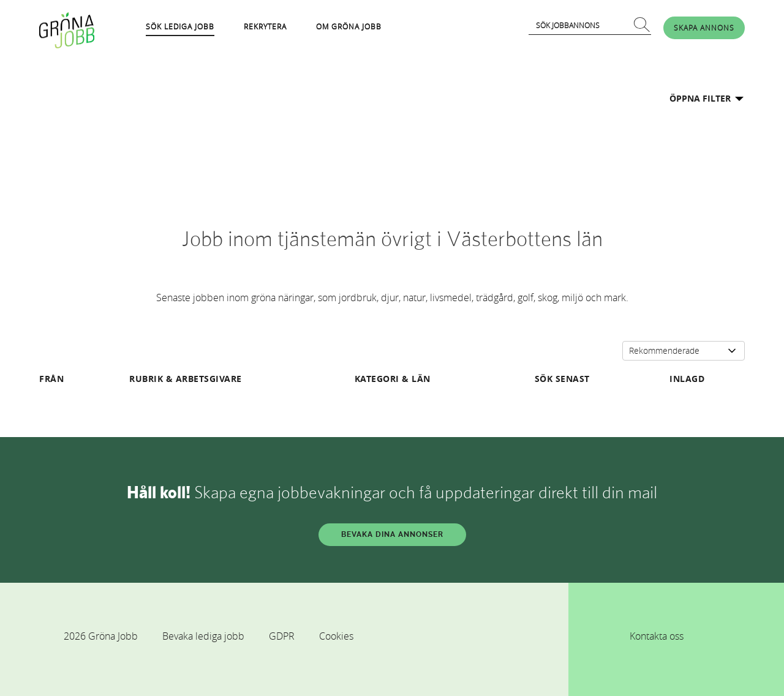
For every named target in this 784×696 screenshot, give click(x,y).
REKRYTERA (265, 26)
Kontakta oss (657, 636)
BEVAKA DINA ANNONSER (392, 534)
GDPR (282, 636)
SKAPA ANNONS (704, 28)
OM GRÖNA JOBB (349, 26)
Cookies (336, 636)
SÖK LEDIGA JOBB (180, 26)
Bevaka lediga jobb (203, 636)
